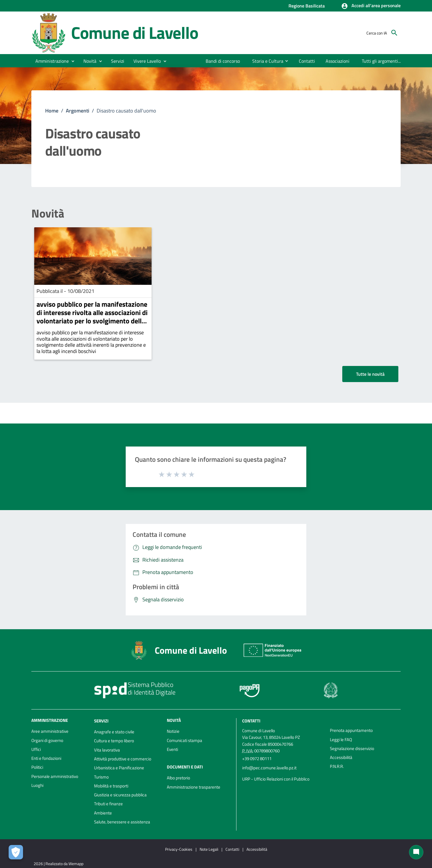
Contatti (251, 721)
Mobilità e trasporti (111, 786)
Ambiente (103, 813)
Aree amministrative (50, 731)
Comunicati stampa (185, 740)
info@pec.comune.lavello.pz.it (269, 768)
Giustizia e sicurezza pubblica (120, 795)
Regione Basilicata (307, 6)
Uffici (36, 749)
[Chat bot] (416, 852)
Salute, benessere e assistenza (122, 822)
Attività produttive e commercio (123, 759)
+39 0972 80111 (257, 759)
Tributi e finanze (108, 804)
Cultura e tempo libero (114, 741)
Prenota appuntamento (351, 730)
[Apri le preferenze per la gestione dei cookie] (16, 852)
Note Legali (209, 849)
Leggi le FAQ (341, 740)
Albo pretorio (178, 778)
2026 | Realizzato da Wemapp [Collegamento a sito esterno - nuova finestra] (59, 864)
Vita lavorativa (107, 750)
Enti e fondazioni (46, 758)
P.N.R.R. (337, 766)
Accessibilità (341, 757)
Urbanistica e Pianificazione (119, 768)
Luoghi (37, 785)
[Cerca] (394, 33)
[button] (371, 6)
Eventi (172, 749)
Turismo (101, 777)
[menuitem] (223, 61)
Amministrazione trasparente (194, 787)
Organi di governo (47, 740)
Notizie (173, 731)
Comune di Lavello (135, 33)
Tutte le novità (370, 374)
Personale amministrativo (55, 776)
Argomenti (78, 111)
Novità (48, 213)
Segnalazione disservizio (352, 748)
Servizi (101, 721)
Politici (37, 767)
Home (52, 111)
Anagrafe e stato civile (114, 732)
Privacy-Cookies (179, 849)
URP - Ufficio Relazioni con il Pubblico (276, 779)
